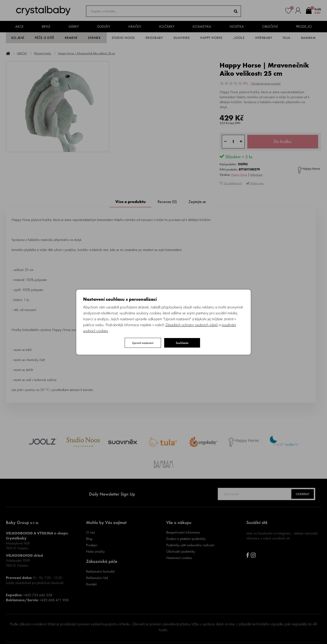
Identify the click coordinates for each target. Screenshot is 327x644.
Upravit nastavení (143, 343)
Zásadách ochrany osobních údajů (192, 325)
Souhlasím (182, 343)
